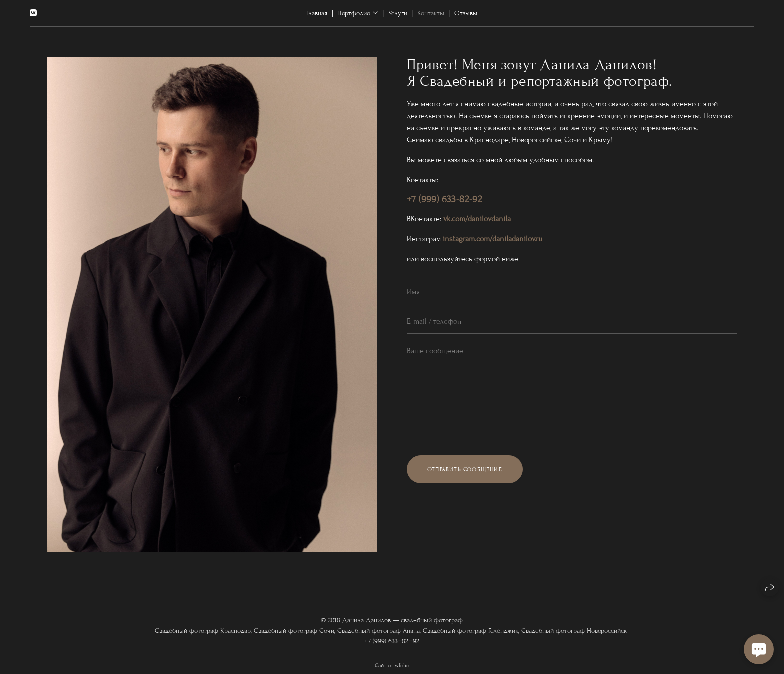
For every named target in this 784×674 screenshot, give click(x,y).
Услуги (398, 13)
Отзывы (466, 13)
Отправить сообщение (465, 469)
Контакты (431, 13)
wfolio (402, 670)
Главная (317, 13)
